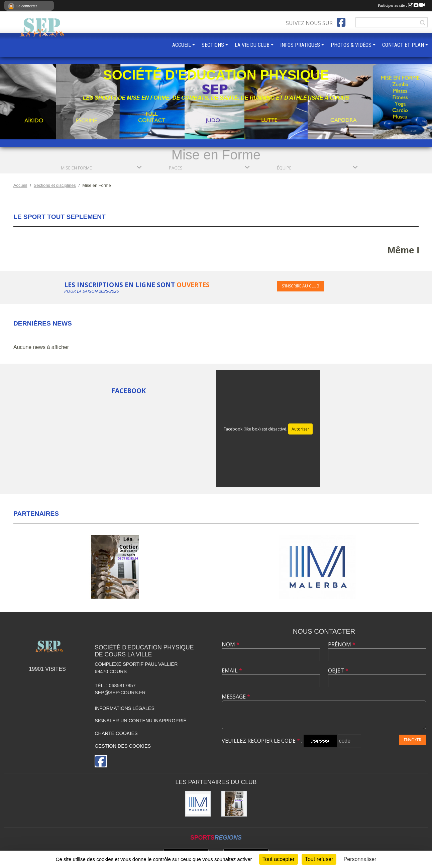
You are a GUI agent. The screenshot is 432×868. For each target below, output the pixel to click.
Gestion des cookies (123, 746)
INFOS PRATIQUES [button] (300, 45)
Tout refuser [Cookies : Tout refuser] (319, 859)
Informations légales (125, 708)
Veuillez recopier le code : (262, 741)
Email (232, 670)
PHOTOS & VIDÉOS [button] (351, 45)
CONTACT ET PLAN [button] (403, 45)
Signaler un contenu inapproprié (141, 721)
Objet (338, 670)
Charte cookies (116, 733)
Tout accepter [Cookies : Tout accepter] (279, 859)
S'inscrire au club (301, 286)
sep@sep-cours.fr (120, 693)
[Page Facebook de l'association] (341, 22)
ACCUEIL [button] (182, 45)
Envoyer (413, 740)
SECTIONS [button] (213, 45)
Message (236, 697)
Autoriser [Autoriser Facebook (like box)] (300, 429)
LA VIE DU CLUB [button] (252, 45)
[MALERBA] (198, 804)
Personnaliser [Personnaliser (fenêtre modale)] (360, 859)
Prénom (342, 644)
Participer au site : (401, 5)
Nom (231, 644)
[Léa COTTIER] (234, 804)
